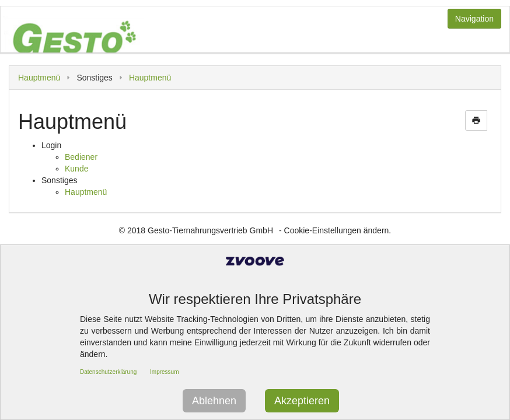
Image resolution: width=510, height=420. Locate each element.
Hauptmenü (39, 78)
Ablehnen (214, 401)
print (476, 120)
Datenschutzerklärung (108, 372)
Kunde (76, 169)
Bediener (81, 157)
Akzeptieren (302, 401)
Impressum (164, 372)
